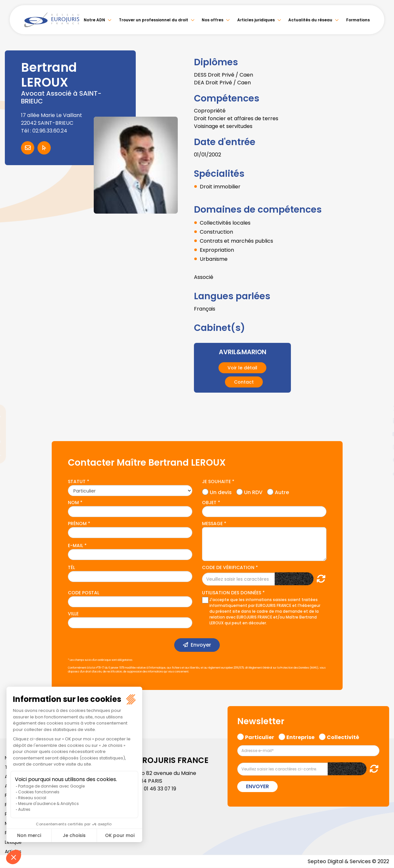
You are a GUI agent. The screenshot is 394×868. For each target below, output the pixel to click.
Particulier (260, 736)
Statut (77, 482)
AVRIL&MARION (242, 352)
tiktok (381, 473)
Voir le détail (242, 368)
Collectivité (343, 736)
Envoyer (201, 645)
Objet (209, 503)
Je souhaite (216, 482)
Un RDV (253, 491)
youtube (381, 434)
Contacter (28, 148)
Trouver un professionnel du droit (154, 20)
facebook (381, 395)
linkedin (381, 421)
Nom (73, 503)
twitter (381, 408)
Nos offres (213, 20)
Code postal (84, 593)
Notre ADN (94, 20)
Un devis (221, 491)
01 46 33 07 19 (161, 789)
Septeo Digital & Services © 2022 (348, 861)
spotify (381, 460)
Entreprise (300, 736)
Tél (71, 567)
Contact (244, 382)
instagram (381, 447)
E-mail (75, 545)
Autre (282, 491)
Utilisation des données (232, 593)
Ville (73, 614)
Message (212, 524)
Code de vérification (228, 567)
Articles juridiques (256, 20)
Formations (358, 20)
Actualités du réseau (310, 20)
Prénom (77, 524)
